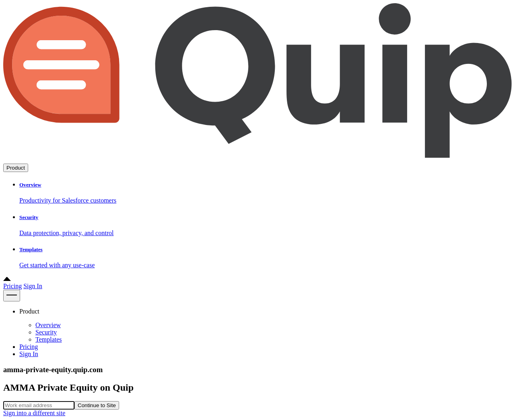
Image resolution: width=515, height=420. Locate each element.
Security (46, 332)
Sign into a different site (34, 413)
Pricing (12, 286)
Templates (49, 339)
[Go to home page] (257, 160)
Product (16, 168)
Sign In (33, 286)
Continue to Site (97, 405)
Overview (48, 325)
